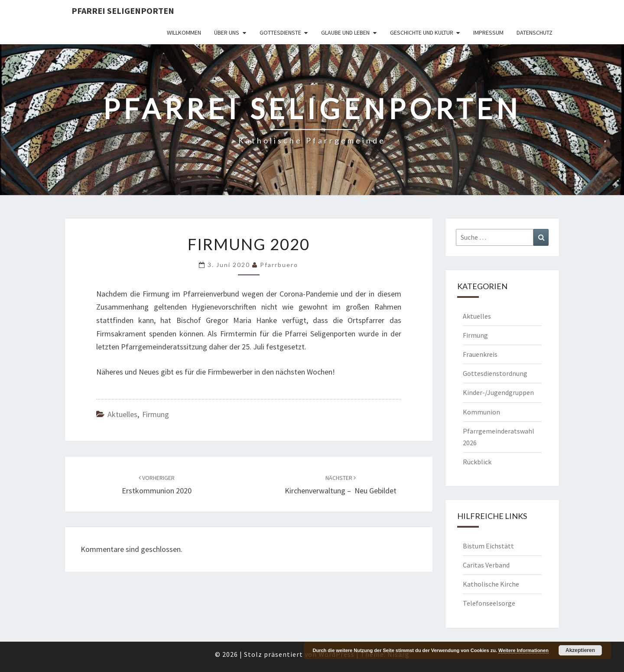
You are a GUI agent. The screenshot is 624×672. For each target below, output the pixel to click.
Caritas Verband (486, 565)
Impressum (488, 33)
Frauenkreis (480, 354)
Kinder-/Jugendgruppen (498, 392)
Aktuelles (122, 414)
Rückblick (477, 462)
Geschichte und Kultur (422, 33)
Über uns (227, 33)
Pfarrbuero (279, 265)
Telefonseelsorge (489, 603)
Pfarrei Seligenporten (123, 11)
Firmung (156, 414)
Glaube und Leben (345, 33)
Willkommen (184, 33)
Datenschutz (535, 33)
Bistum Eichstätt (488, 546)
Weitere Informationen (523, 650)
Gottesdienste (280, 33)
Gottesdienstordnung (495, 373)
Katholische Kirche (491, 584)
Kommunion (481, 412)
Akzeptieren (580, 650)
